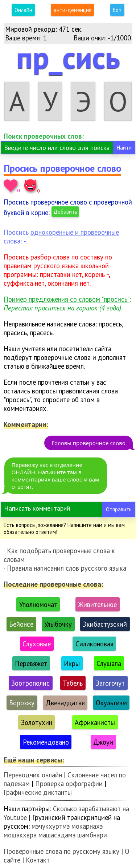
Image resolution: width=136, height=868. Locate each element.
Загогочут (110, 683)
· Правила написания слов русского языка (65, 568)
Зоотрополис (30, 683)
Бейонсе (21, 624)
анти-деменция (73, 10)
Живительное (97, 605)
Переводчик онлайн (33, 775)
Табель (73, 683)
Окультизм (111, 703)
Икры (72, 663)
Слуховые (37, 644)
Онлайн (23, 10)
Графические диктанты (38, 792)
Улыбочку (58, 624)
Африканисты (95, 722)
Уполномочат (38, 605)
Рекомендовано (46, 742)
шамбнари (92, 835)
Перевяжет (31, 663)
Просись (53, 257)
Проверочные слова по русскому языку (61, 851)
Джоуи (103, 742)
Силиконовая (94, 644)
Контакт (38, 860)
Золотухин (37, 722)
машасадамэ (57, 835)
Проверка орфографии (69, 784)
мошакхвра (20, 835)
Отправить (119, 509)
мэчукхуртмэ (51, 826)
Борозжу (22, 703)
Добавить (65, 212)
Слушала (109, 663)
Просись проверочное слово (62, 168)
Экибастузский (105, 624)
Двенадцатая (65, 703)
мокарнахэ (87, 826)
